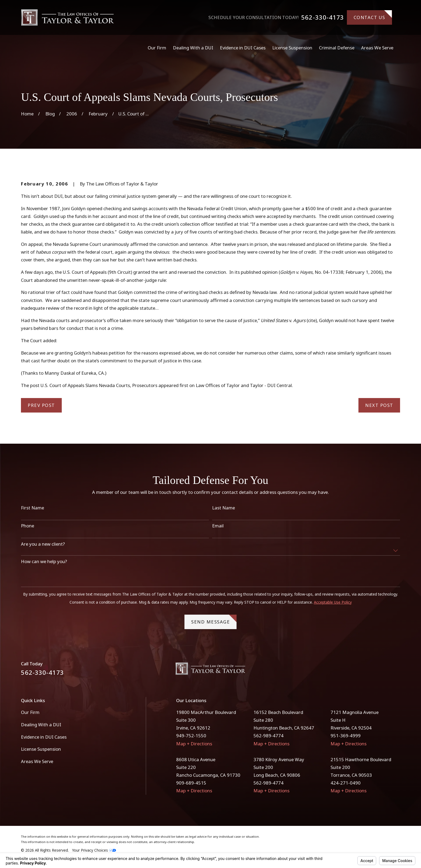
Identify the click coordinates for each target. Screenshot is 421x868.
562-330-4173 (323, 17)
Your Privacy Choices (94, 850)
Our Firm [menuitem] (157, 48)
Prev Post (41, 405)
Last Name (224, 508)
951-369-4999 (346, 736)
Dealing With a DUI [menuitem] (193, 48)
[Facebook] (382, 671)
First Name (32, 508)
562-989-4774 (268, 736)
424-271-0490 (346, 783)
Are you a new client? (43, 544)
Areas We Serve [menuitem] (377, 48)
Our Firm (30, 712)
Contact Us (373, 15)
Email (218, 526)
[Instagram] (397, 671)
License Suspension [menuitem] (292, 48)
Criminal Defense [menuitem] (337, 48)
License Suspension (41, 749)
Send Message (214, 620)
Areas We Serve (37, 761)
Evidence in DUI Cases (44, 737)
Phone (28, 526)
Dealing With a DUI (41, 725)
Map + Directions (194, 744)
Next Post (379, 405)
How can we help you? (44, 562)
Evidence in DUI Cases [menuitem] (243, 48)
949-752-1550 (191, 736)
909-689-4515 (191, 783)
